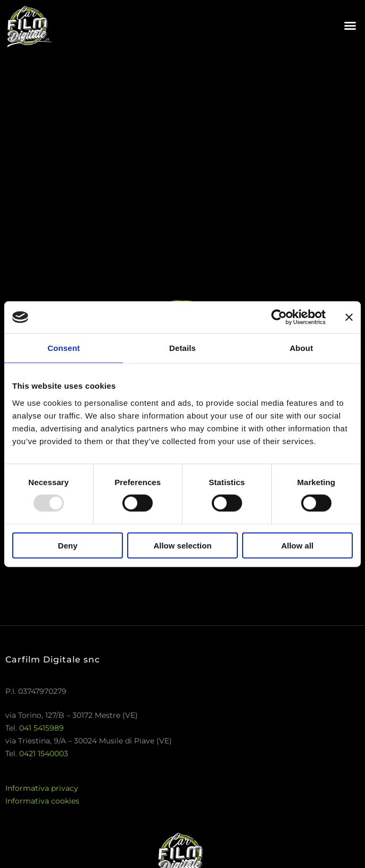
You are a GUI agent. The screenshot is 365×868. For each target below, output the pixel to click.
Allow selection (182, 545)
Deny (68, 545)
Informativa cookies (42, 801)
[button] (350, 26)
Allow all (297, 545)
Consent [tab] (64, 348)
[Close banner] (349, 317)
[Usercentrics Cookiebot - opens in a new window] (279, 317)
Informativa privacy (42, 788)
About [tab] (301, 348)
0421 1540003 (44, 754)
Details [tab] (182, 348)
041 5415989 (42, 728)
